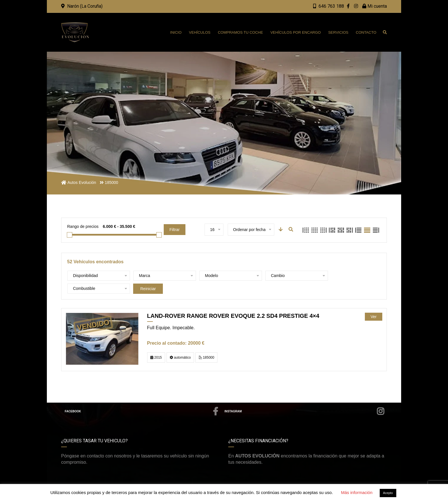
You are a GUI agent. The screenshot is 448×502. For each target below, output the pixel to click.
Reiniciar (343, 276)
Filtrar (175, 230)
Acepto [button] (388, 493)
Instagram (305, 399)
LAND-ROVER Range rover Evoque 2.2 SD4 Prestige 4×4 (233, 303)
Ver (374, 304)
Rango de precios (83, 226)
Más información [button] (357, 492)
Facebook (142, 399)
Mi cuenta (375, 6)
